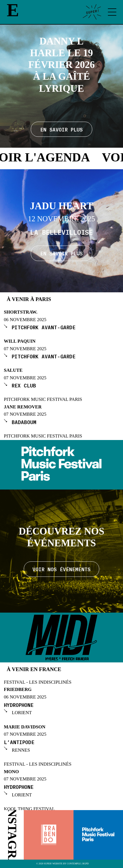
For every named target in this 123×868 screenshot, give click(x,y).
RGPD (86, 864)
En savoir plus (61, 253)
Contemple (74, 864)
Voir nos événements (61, 569)
